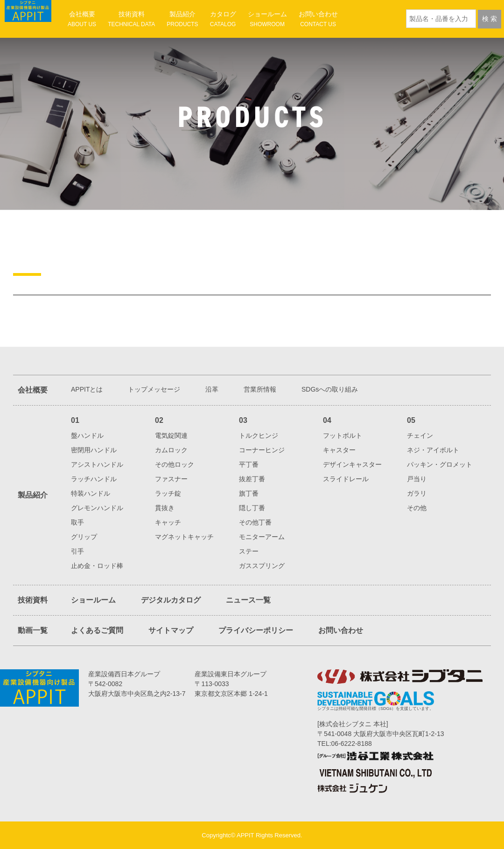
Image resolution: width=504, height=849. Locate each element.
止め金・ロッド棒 (97, 566)
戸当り (417, 479)
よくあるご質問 (97, 630)
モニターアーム (262, 537)
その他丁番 (255, 522)
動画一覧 (33, 630)
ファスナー (171, 479)
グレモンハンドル (97, 508)
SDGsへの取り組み (330, 389)
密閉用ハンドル (94, 450)
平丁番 (249, 464)
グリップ (84, 537)
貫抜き (165, 508)
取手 (77, 522)
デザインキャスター (352, 464)
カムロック (171, 450)
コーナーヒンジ (262, 450)
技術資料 (131, 19)
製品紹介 (182, 19)
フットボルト (343, 435)
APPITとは (87, 389)
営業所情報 (260, 389)
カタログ (223, 19)
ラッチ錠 (168, 493)
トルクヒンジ (259, 435)
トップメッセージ (154, 389)
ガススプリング (262, 566)
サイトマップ (171, 630)
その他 (417, 508)
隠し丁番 (252, 508)
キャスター (339, 450)
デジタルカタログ (171, 600)
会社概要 (82, 19)
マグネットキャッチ (184, 537)
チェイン (420, 435)
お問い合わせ (318, 19)
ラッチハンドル (94, 479)
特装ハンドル (91, 493)
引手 (77, 551)
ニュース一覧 (248, 600)
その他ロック (175, 464)
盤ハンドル (87, 435)
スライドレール (346, 479)
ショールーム (267, 19)
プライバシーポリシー (256, 630)
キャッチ (168, 522)
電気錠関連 (171, 435)
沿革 (212, 389)
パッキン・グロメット (440, 464)
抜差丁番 (252, 479)
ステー (249, 551)
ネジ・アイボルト (433, 450)
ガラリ (417, 493)
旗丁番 (249, 493)
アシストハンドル (97, 464)
